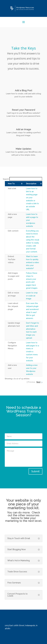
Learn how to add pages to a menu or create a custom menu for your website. (33, 352)
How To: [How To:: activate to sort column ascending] (11, 184)
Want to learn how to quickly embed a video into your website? (33, 262)
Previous (32, 382)
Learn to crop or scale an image (32, 296)
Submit (35, 471)
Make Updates (23, 149)
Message (24, 457)
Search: (22, 179)
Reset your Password (23, 110)
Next (38, 382)
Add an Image (24, 129)
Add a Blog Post (24, 90)
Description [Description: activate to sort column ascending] (31, 184)
